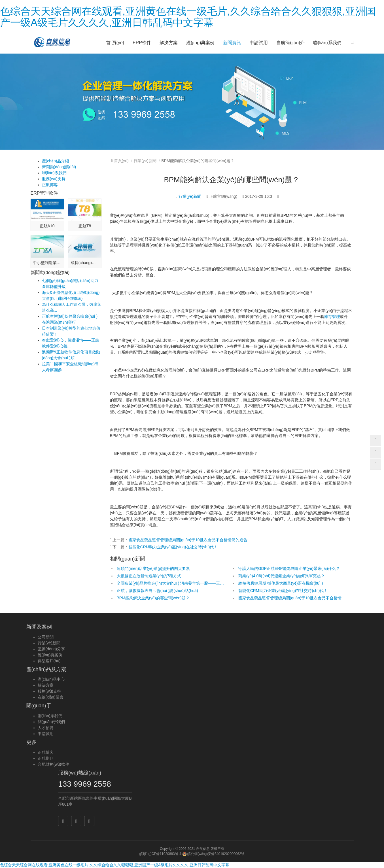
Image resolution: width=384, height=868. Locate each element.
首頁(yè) (121, 161)
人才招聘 (46, 728)
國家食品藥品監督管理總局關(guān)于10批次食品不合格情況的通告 (188, 540)
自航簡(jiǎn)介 (290, 43)
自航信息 (203, 849)
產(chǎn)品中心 (51, 679)
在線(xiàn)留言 (51, 697)
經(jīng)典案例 (200, 43)
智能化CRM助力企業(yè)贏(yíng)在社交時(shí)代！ (173, 547)
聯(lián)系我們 (327, 43)
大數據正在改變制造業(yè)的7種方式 (149, 576)
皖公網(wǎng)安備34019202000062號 (213, 854)
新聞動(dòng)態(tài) (59, 167)
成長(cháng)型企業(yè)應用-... (85, 263)
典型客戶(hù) (49, 661)
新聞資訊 (232, 43)
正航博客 (50, 185)
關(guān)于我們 (51, 722)
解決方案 (169, 43)
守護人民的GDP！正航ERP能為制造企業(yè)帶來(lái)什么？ (289, 568)
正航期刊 (46, 758)
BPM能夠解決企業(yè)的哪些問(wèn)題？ (153, 598)
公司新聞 (46, 637)
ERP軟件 (142, 43)
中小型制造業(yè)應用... (47, 263)
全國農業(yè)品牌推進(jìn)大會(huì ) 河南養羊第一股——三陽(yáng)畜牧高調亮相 (171, 583)
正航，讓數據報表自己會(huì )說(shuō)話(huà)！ (157, 591)
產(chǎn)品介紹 (56, 161)
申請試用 (259, 43)
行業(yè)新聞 (145, 161)
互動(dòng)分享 (51, 649)
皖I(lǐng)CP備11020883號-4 (160, 854)
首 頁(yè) (115, 43)
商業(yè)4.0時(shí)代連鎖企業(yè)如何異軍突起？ (282, 576)
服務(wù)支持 (54, 179)
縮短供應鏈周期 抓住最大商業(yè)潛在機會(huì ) (281, 583)
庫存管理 (332, 317)
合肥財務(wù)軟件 (53, 764)
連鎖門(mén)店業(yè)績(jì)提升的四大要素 (153, 568)
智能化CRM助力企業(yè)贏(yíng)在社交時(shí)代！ (283, 591)
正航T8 (85, 226)
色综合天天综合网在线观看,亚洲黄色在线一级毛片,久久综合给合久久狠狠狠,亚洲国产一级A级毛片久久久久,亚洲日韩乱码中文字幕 (188, 17)
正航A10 (47, 226)
